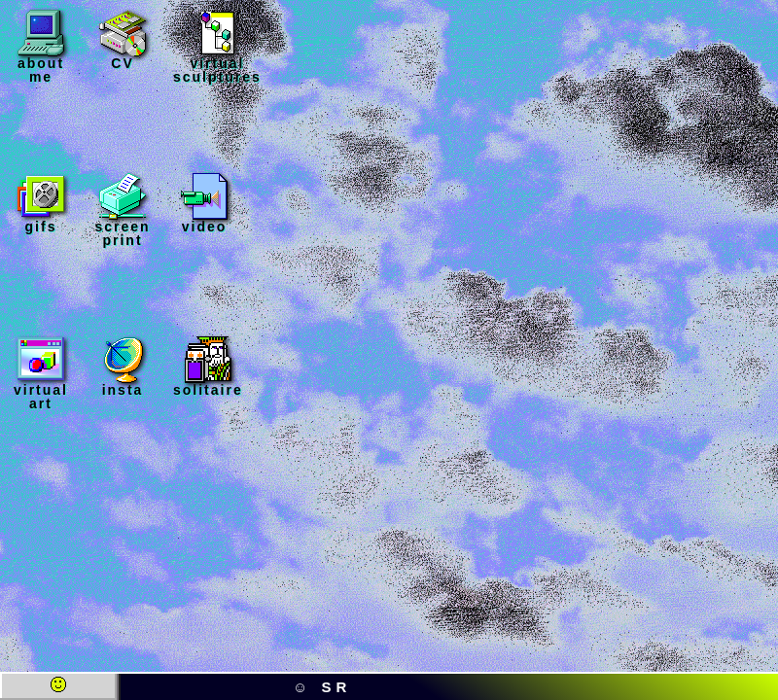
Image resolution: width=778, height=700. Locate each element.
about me (41, 47)
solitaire (208, 367)
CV (123, 40)
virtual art (41, 373)
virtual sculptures (217, 47)
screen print (122, 210)
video (204, 203)
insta (123, 367)
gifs (41, 203)
